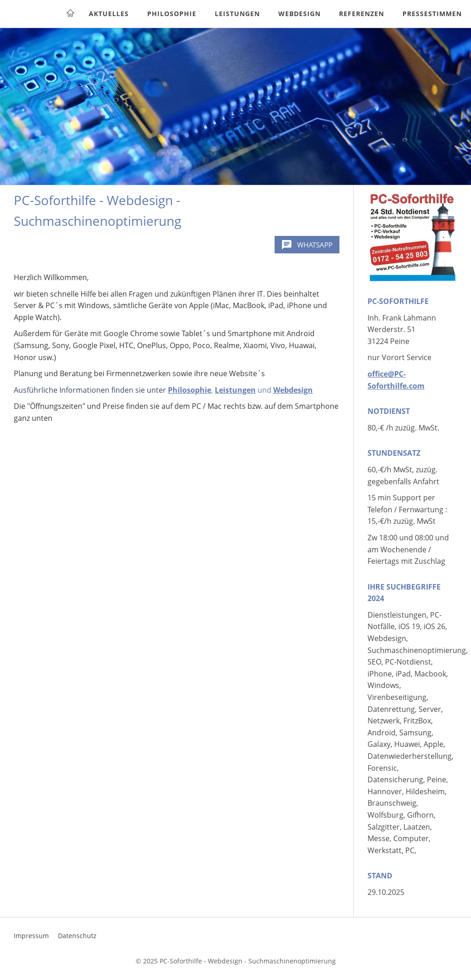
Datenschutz (77, 936)
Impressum (31, 936)
